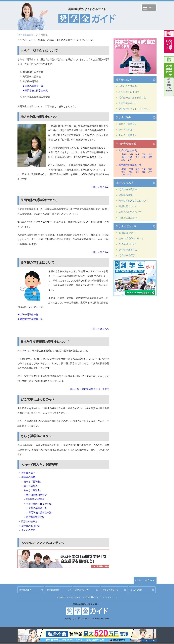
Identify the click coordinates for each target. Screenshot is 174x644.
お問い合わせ (75, 597)
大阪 (144, 157)
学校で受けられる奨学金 (39, 504)
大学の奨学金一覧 (38, 508)
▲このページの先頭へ (144, 580)
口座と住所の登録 (128, 218)
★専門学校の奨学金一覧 (35, 91)
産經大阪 (169, 91)
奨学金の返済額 (127, 255)
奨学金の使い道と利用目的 (132, 98)
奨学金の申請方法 (128, 189)
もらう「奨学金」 (33, 490)
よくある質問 (28, 530)
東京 (150, 154)
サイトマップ (111, 597)
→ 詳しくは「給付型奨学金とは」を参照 (88, 389)
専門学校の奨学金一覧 (40, 513)
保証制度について (128, 206)
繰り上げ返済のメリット (131, 238)
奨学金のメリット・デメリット (135, 109)
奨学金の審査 (125, 195)
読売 (169, 85)
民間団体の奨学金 (35, 499)
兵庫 (150, 157)
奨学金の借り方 (29, 521)
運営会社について (93, 597)
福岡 (129, 160)
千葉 (144, 154)
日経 (169, 88)
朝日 (169, 79)
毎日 (169, 82)
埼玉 (137, 154)
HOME (62, 597)
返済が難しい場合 (128, 244)
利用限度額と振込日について (133, 201)
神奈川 (124, 157)
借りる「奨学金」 (33, 482)
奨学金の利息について (130, 212)
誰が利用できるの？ (129, 92)
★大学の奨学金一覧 (33, 86)
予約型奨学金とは (128, 103)
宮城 (131, 154)
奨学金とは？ (28, 473)
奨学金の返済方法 (31, 526)
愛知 (131, 157)
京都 (137, 157)
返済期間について (128, 233)
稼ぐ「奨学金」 (32, 486)
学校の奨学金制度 (126, 144)
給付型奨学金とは (35, 517)
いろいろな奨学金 (128, 86)
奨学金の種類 (28, 35)
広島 (123, 160)
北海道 (124, 154)
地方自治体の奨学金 (36, 495)
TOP (19, 35)
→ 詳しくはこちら (100, 187)
